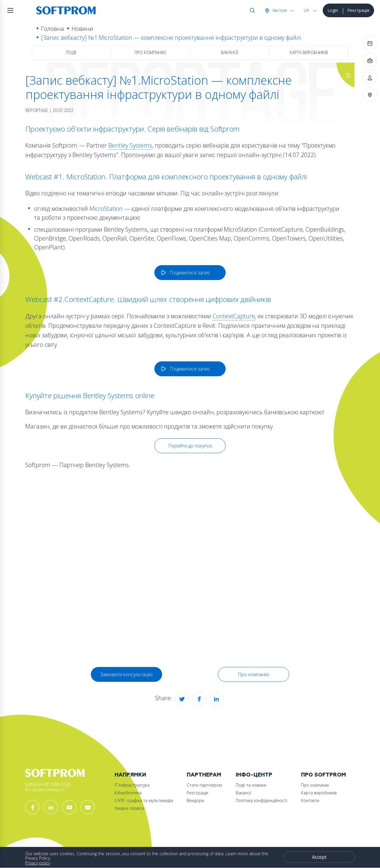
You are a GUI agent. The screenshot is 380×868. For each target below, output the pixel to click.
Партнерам (204, 775)
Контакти (310, 800)
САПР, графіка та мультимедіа (144, 800)
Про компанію (150, 52)
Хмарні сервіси (129, 808)
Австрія (279, 10)
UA (306, 10)
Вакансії (229, 52)
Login (333, 10)
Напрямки (130, 775)
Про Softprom (323, 775)
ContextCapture (234, 316)
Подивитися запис (190, 273)
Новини (82, 29)
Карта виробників (309, 52)
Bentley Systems (130, 145)
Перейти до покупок (190, 446)
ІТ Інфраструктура (132, 785)
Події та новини (251, 785)
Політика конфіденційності (262, 800)
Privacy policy (38, 863)
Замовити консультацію (126, 674)
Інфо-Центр (254, 775)
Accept (319, 857)
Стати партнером (204, 785)
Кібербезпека (128, 793)
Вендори (195, 800)
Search (251, 10)
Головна (53, 29)
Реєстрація (358, 10)
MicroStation (106, 209)
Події (71, 52)
